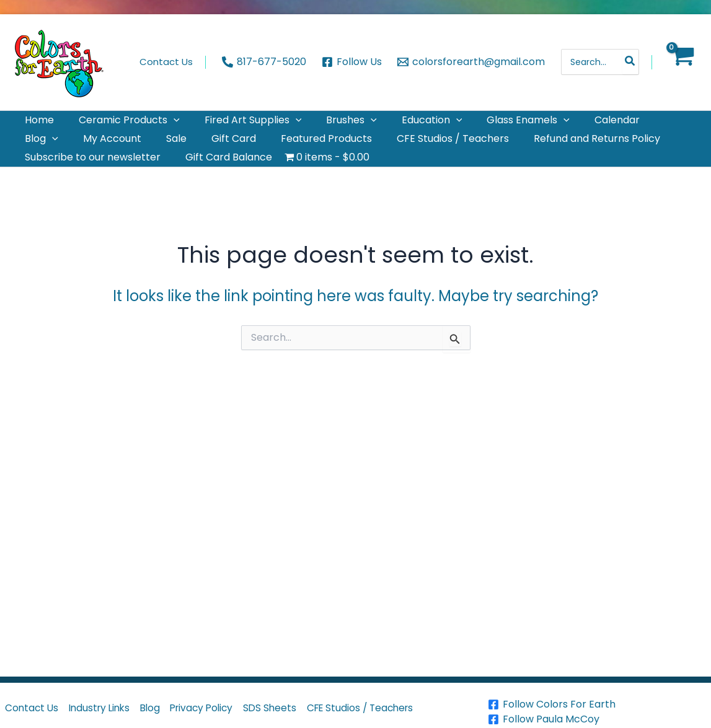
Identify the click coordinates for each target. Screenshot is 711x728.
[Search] (630, 62)
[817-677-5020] (264, 62)
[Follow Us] (352, 62)
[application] (159, 125)
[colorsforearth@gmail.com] (471, 62)
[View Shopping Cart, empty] (682, 62)
